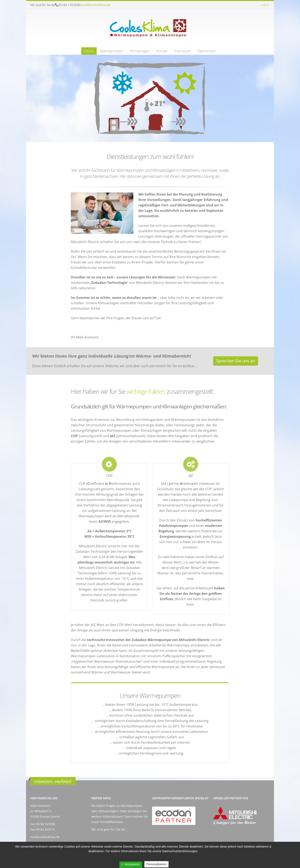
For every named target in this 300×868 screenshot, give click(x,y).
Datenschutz (207, 51)
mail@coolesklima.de (96, 5)
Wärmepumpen (112, 51)
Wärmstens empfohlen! (53, 781)
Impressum (182, 51)
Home (89, 51)
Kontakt (162, 51)
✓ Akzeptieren (131, 864)
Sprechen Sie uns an (236, 361)
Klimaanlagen (140, 51)
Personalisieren (157, 864)
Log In (265, 5)
